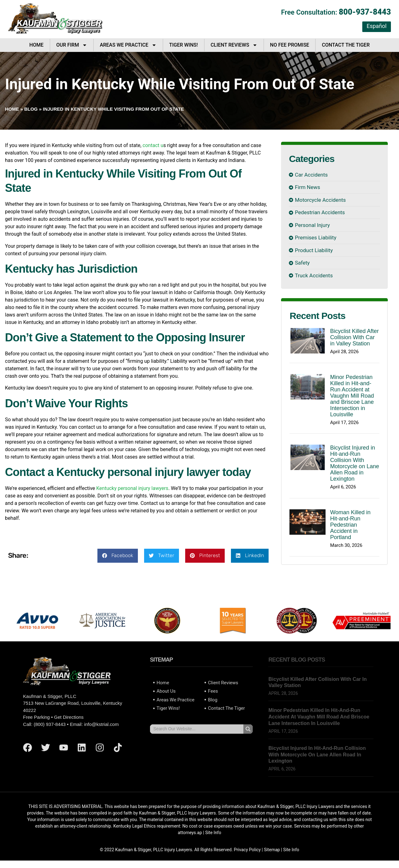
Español (377, 26)
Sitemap (272, 850)
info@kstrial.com (101, 724)
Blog (31, 109)
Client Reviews (234, 45)
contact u (153, 145)
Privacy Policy (247, 850)
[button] (118, 556)
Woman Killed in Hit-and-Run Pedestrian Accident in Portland (350, 525)
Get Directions (69, 717)
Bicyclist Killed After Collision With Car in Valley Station (354, 337)
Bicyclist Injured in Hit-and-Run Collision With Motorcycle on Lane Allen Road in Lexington (355, 463)
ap (199, 833)
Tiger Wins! (184, 45)
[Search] (248, 729)
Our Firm (72, 45)
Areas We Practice (128, 45)
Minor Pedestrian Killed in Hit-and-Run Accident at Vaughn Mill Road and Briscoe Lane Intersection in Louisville (352, 396)
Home (36, 45)
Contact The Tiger (346, 45)
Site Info (213, 833)
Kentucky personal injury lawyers (132, 488)
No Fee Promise (290, 45)
